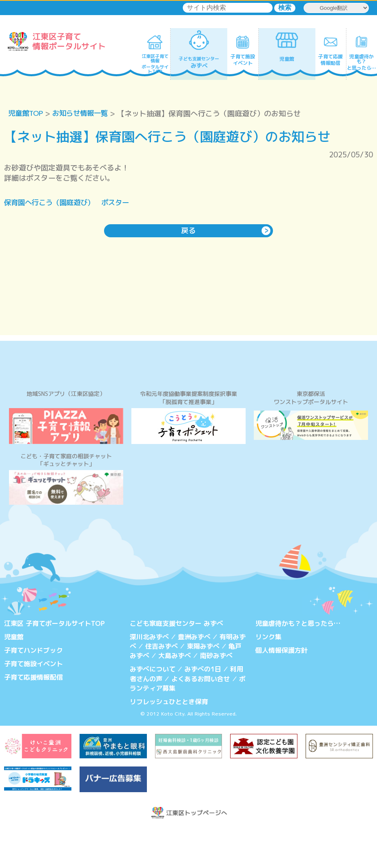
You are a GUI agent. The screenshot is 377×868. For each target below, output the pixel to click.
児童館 (14, 678)
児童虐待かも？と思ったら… (298, 665)
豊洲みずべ (194, 678)
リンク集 (268, 678)
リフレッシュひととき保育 (169, 741)
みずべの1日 (203, 709)
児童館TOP (27, 114)
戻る (188, 231)
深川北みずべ (149, 678)
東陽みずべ (203, 687)
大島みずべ (175, 696)
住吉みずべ (162, 687)
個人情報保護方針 (282, 691)
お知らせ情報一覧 (84, 114)
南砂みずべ (216, 696)
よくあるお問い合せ (201, 718)
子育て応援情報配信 (33, 718)
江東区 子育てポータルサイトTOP (54, 665)
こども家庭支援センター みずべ (176, 665)
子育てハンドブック (33, 691)
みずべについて (153, 709)
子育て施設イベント (33, 704)
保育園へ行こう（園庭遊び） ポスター (70, 203)
